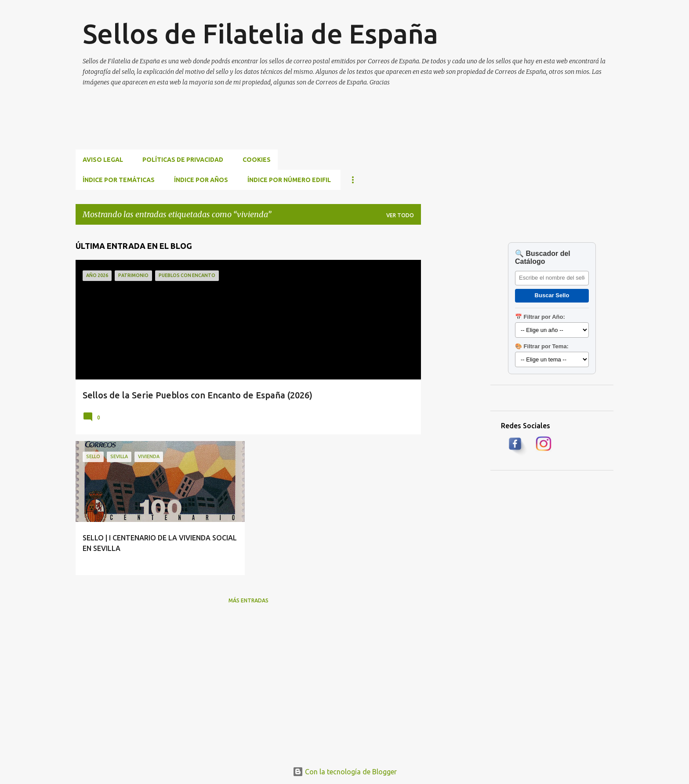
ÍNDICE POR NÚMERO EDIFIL (289, 180)
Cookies (257, 160)
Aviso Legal (103, 160)
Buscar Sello (552, 295)
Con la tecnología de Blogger (345, 772)
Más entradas (248, 600)
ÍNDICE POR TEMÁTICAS (119, 180)
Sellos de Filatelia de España (260, 33)
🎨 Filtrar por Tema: (542, 346)
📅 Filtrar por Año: (540, 317)
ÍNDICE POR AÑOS (201, 180)
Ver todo (400, 215)
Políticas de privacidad (183, 160)
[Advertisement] (236, 128)
